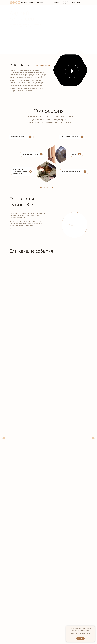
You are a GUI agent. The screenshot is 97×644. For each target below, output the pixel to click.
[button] (72, 71)
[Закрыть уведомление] (93, 628)
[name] (68, 559)
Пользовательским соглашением (68, 587)
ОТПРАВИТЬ (68, 597)
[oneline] (68, 579)
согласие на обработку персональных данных (72, 584)
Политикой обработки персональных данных (68, 588)
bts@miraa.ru (18, 586)
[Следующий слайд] (93, 290)
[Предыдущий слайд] (4, 290)
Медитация (45, 281)
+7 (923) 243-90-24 (19, 584)
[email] (68, 566)
